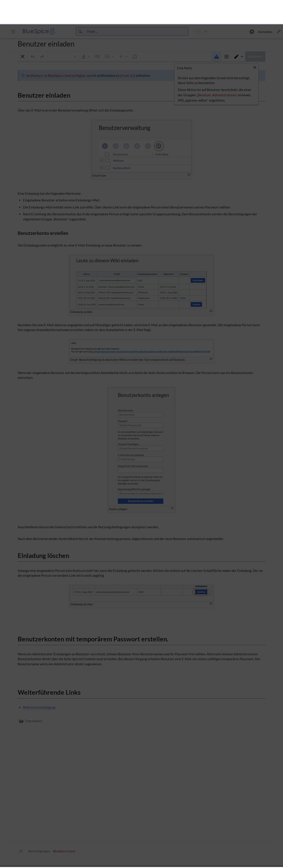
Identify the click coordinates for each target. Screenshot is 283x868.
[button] (150, 853)
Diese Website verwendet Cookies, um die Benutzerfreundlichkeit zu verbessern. (63, 852)
